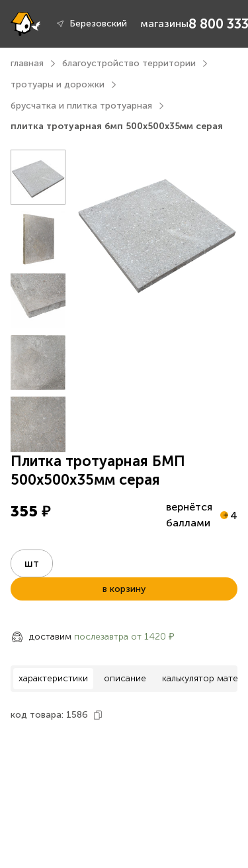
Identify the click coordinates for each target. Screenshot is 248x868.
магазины (164, 24)
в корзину (124, 589)
